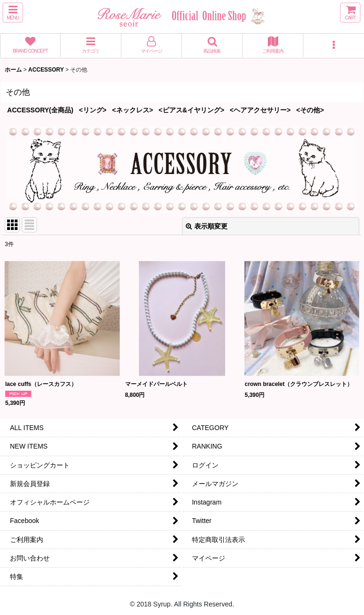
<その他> (310, 110)
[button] (13, 13)
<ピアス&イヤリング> (192, 110)
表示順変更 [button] (207, 226)
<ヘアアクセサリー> (260, 110)
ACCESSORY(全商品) (40, 110)
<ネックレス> (133, 110)
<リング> (92, 110)
